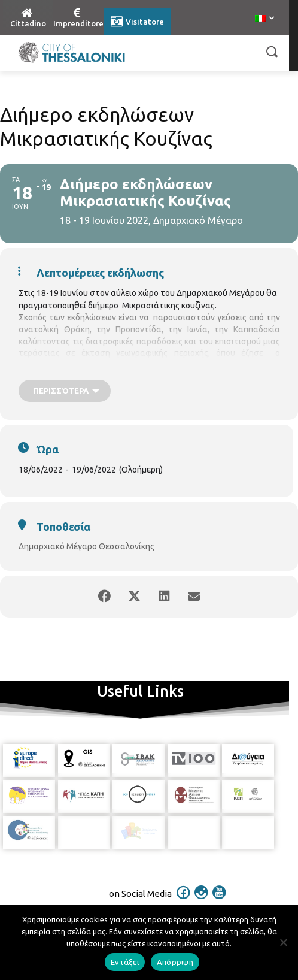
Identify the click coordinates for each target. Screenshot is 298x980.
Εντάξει (125, 962)
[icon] (184, 900)
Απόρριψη (175, 962)
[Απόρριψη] (283, 942)
